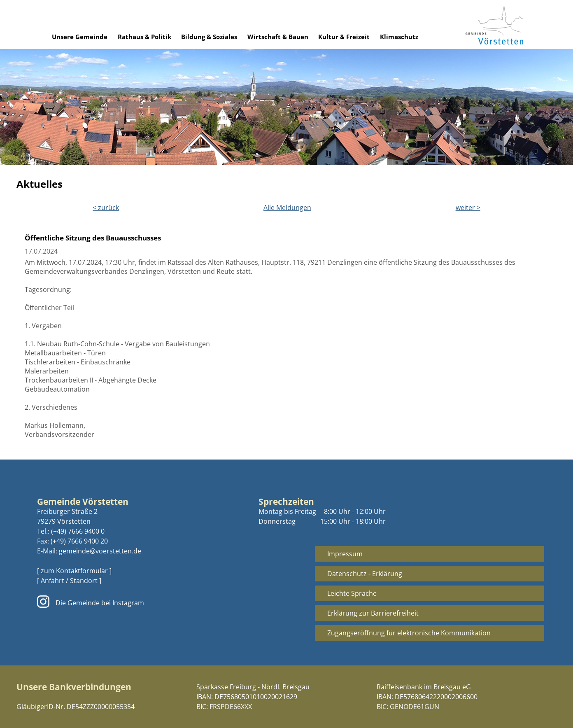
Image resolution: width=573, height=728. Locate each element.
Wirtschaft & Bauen (278, 37)
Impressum (345, 554)
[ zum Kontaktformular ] (74, 571)
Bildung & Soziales (209, 37)
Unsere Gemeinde (80, 37)
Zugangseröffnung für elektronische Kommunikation (409, 633)
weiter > (468, 208)
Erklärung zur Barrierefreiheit (373, 613)
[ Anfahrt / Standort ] (69, 581)
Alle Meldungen (287, 208)
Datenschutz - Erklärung (365, 574)
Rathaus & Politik (144, 37)
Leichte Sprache (352, 593)
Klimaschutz (399, 37)
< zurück (106, 208)
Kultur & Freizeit (344, 37)
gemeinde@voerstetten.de (100, 551)
